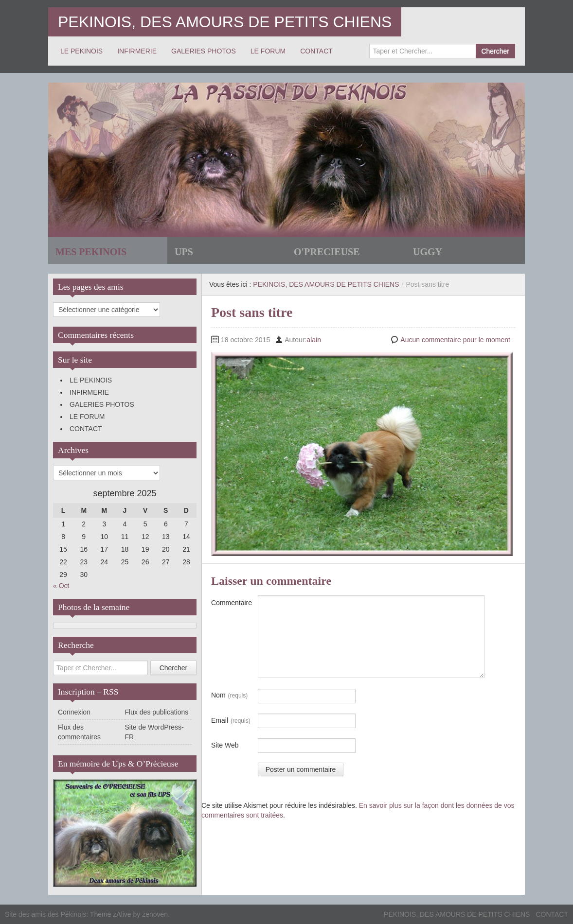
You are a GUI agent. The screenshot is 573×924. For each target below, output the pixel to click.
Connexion (74, 712)
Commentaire (232, 603)
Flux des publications (157, 712)
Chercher (495, 51)
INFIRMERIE (137, 51)
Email (231, 721)
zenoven (155, 914)
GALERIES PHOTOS (204, 51)
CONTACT (316, 51)
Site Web (225, 745)
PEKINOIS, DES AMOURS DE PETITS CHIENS (225, 22)
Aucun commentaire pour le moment (455, 340)
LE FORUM (268, 51)
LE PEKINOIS (81, 51)
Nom (229, 696)
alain (314, 340)
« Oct (61, 586)
